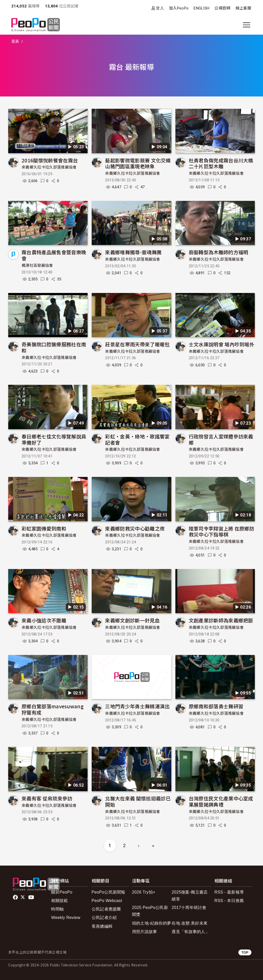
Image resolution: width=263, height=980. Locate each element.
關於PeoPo (62, 892)
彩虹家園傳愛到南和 (44, 528)
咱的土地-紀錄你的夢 (152, 923)
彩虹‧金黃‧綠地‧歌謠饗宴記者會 (137, 439)
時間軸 (57, 909)
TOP (245, 952)
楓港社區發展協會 (37, 266)
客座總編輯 (102, 926)
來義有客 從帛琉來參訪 (47, 798)
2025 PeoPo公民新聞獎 (150, 911)
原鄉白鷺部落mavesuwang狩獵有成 (53, 709)
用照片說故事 (145, 932)
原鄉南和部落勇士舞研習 (216, 706)
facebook (16, 897)
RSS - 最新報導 (229, 892)
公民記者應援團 (106, 909)
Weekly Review (66, 918)
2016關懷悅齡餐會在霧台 (50, 160)
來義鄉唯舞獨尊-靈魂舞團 (133, 252)
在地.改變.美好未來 (190, 923)
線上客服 (243, 8)
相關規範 (59, 901)
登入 (160, 8)
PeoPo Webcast (107, 901)
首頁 (15, 42)
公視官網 (222, 8)
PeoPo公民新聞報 (109, 892)
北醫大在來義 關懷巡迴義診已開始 (138, 801)
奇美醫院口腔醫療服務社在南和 (54, 347)
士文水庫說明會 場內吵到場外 (222, 344)
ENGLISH (201, 8)
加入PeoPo (179, 8)
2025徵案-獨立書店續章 (190, 896)
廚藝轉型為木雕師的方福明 (219, 252)
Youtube (32, 897)
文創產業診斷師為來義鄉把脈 (221, 620)
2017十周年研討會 (189, 908)
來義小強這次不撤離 (44, 620)
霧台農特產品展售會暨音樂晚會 (54, 255)
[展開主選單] (247, 25)
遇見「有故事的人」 (190, 932)
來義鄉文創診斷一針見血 (132, 620)
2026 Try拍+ (144, 892)
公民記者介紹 (104, 918)
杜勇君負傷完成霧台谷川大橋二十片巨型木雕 (221, 163)
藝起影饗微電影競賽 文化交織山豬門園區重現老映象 (138, 163)
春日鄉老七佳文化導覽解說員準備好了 (54, 439)
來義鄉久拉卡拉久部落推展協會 (49, 167)
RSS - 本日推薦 (229, 901)
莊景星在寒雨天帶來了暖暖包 (137, 344)
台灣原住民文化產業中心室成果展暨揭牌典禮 (221, 801)
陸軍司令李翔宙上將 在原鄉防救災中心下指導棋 (222, 531)
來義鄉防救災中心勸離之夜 (135, 528)
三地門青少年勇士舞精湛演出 (137, 706)
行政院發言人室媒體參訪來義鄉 (221, 439)
